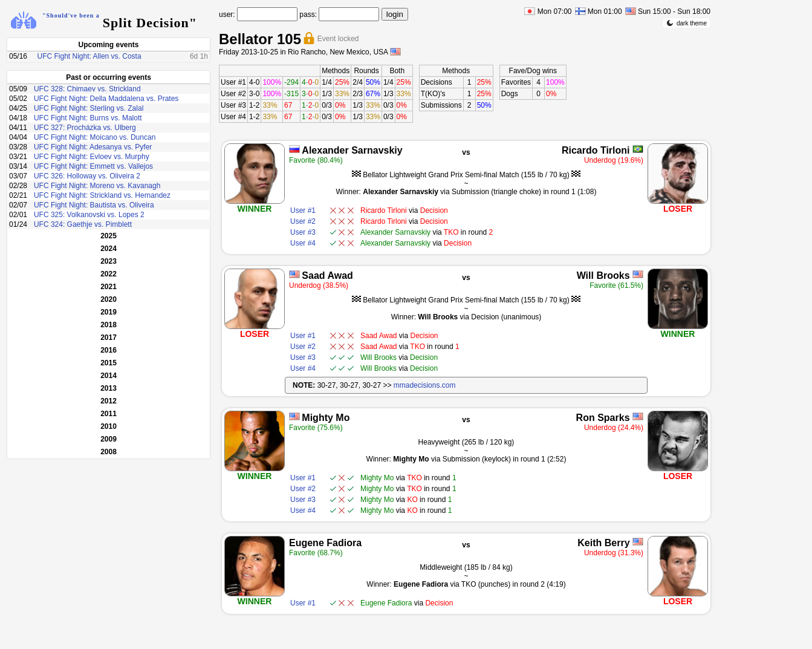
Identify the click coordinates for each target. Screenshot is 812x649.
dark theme (687, 23)
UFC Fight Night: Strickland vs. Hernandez (102, 195)
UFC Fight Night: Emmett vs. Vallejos (93, 166)
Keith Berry (603, 543)
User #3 (233, 105)
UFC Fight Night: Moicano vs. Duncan (95, 137)
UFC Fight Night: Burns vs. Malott (88, 118)
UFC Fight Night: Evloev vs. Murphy (92, 157)
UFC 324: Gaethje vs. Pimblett (83, 224)
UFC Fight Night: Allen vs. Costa (89, 56)
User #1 (233, 82)
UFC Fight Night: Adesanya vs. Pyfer (93, 147)
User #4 (233, 117)
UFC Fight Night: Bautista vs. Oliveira (94, 205)
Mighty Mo (326, 418)
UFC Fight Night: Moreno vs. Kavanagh (97, 186)
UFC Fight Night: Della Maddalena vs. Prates (106, 99)
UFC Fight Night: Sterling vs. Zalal (89, 108)
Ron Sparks (603, 418)
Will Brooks (603, 276)
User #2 (233, 94)
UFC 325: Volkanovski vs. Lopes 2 (89, 215)
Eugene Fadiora (325, 543)
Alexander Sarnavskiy (352, 150)
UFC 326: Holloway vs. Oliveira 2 (87, 176)
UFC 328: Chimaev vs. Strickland (87, 89)
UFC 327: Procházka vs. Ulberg (85, 128)
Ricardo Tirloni (596, 150)
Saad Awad (327, 276)
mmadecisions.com (425, 385)
